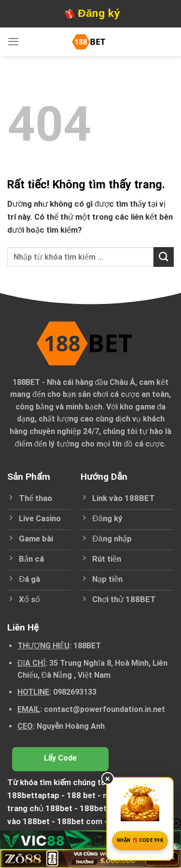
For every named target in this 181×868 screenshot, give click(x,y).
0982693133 (75, 692)
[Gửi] (164, 257)
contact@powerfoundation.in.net (104, 709)
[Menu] (14, 42)
